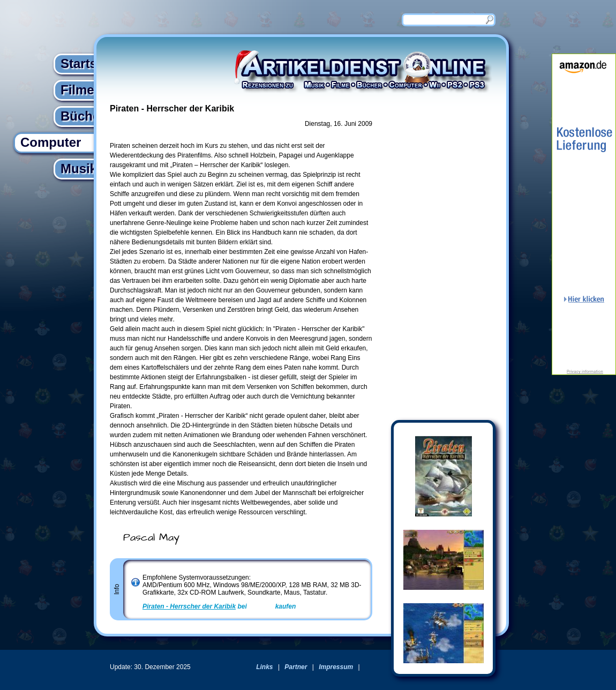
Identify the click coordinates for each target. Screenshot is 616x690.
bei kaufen (219, 606)
